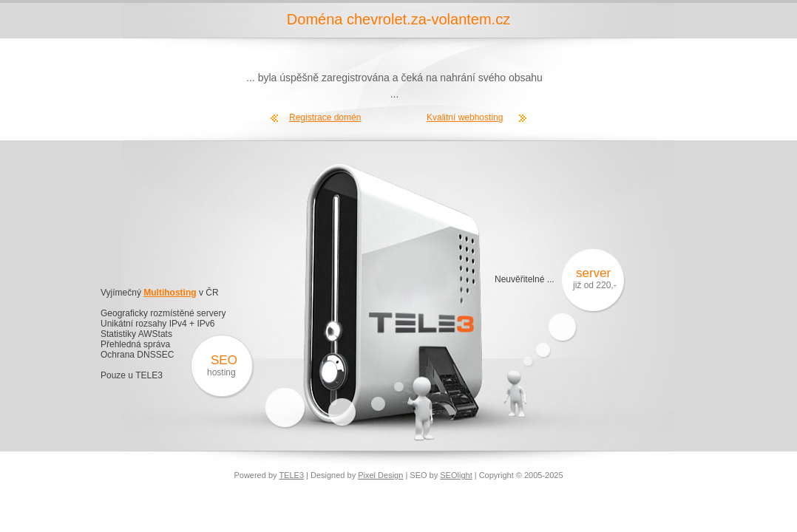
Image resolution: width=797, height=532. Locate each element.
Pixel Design (380, 475)
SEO (224, 360)
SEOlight (456, 475)
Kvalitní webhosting (465, 117)
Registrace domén (325, 117)
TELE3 (291, 475)
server (591, 273)
